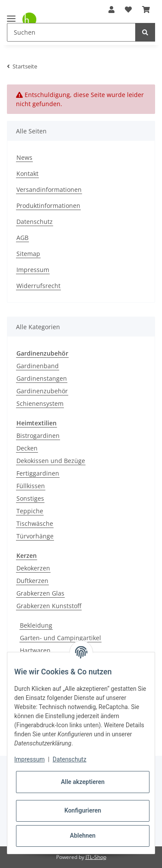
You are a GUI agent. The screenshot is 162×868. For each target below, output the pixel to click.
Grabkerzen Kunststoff (49, 606)
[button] (111, 10)
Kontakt (27, 173)
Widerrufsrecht (38, 286)
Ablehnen (83, 836)
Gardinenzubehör (42, 391)
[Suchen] (71, 32)
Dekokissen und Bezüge (51, 461)
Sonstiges (30, 498)
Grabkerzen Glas (40, 593)
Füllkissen (31, 486)
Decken (27, 448)
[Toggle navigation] (11, 15)
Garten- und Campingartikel (60, 638)
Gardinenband (38, 366)
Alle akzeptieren (83, 782)
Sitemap (28, 254)
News (24, 157)
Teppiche (30, 511)
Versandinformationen (49, 189)
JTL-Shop (96, 857)
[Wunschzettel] (128, 10)
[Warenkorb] (146, 10)
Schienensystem (40, 403)
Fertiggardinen (38, 473)
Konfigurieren (83, 810)
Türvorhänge (35, 536)
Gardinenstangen (42, 378)
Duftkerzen (32, 581)
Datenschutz (35, 222)
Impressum (33, 270)
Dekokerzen (33, 568)
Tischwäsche (35, 523)
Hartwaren (35, 650)
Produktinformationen (48, 206)
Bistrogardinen (38, 436)
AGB (22, 238)
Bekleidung (36, 625)
